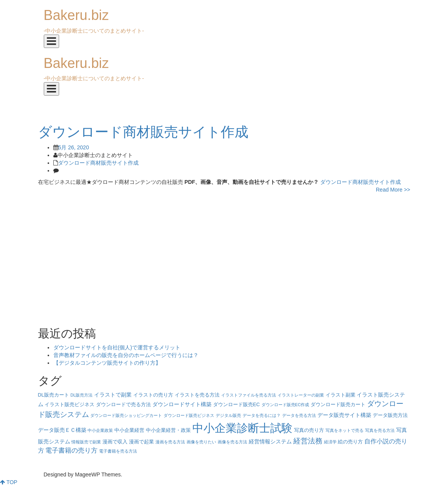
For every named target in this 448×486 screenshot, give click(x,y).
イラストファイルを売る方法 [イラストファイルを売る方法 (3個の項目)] (249, 395)
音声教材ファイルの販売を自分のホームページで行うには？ (126, 355)
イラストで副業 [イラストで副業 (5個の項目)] (113, 395)
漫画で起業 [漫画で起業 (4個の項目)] (141, 442)
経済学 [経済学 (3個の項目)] (330, 442)
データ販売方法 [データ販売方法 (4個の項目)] (390, 415)
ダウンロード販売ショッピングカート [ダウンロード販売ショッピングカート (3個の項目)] (126, 415)
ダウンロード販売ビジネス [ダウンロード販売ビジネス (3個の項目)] (189, 415)
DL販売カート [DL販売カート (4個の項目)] (54, 395)
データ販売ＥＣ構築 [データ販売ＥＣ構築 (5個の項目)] (62, 430)
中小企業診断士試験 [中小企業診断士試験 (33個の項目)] (242, 428)
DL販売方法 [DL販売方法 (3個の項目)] (82, 395)
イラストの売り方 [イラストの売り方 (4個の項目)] (153, 395)
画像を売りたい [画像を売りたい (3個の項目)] (201, 442)
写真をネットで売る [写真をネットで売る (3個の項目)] (345, 430)
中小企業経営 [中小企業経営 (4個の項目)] (129, 430)
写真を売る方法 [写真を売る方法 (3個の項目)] (380, 430)
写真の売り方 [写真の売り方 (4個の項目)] (309, 430)
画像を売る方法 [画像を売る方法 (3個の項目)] (232, 442)
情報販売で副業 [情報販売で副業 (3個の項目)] (86, 442)
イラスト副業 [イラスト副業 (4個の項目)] (341, 395)
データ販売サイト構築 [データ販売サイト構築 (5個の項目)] (344, 415)
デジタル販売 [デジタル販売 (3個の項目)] (228, 415)
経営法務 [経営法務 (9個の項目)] (308, 441)
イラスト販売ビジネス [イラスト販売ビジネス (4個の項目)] (69, 405)
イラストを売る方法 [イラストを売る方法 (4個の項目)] (197, 395)
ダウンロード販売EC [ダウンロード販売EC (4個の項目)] (236, 405)
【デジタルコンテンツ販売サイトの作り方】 (107, 363)
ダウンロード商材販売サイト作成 (98, 163)
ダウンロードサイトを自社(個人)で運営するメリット (117, 347)
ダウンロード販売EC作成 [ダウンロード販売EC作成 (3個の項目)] (285, 405)
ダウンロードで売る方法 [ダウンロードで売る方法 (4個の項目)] (123, 405)
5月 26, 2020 (74, 147)
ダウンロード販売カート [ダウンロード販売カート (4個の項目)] (338, 405)
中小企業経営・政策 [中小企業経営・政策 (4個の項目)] (168, 430)
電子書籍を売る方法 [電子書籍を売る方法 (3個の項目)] (118, 451)
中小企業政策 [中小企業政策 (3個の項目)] (100, 430)
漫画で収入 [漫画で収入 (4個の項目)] (115, 442)
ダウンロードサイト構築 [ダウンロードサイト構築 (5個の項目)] (182, 404)
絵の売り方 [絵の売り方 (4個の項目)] (350, 442)
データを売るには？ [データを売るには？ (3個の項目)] (262, 415)
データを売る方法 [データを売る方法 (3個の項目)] (299, 415)
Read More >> (393, 190)
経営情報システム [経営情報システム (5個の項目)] (270, 441)
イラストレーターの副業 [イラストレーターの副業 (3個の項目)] (301, 395)
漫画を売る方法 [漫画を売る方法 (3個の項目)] (170, 442)
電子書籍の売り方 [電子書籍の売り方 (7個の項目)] (71, 450)
